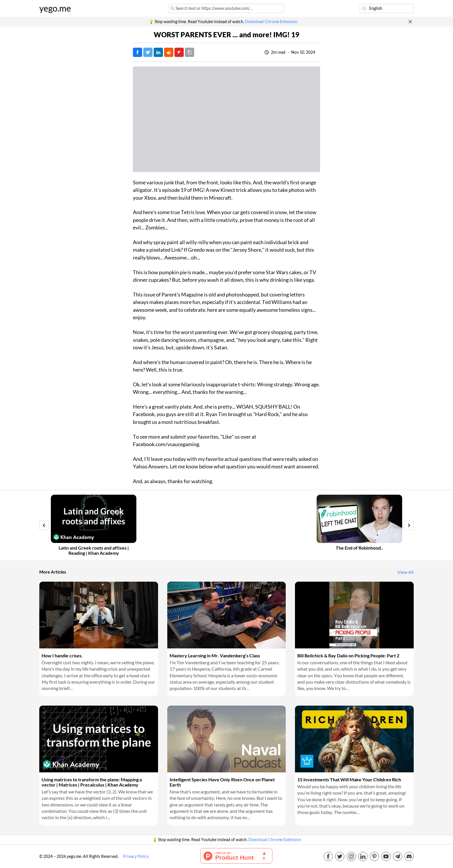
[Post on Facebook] (138, 52)
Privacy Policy (136, 856)
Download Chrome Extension (271, 22)
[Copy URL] (190, 52)
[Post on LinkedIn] (158, 52)
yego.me (55, 8)
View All (405, 572)
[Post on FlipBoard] (179, 52)
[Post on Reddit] (169, 52)
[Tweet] (148, 52)
